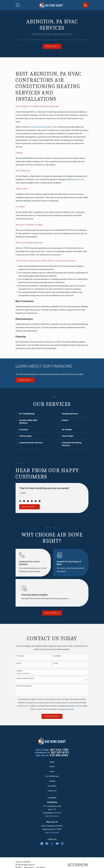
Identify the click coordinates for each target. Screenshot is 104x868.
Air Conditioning (52, 776)
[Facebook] (47, 844)
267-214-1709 (59, 750)
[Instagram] (62, 844)
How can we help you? (24, 686)
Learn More (25, 380)
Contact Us (52, 791)
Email (56, 663)
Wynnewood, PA (77, 179)
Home (52, 767)
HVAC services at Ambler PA (42, 127)
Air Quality (52, 786)
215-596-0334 (59, 755)
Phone (19, 663)
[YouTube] (57, 844)
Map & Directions (52, 816)
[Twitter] (52, 844)
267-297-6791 (60, 753)
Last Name (57, 656)
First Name (20, 656)
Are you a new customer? (25, 678)
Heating (52, 781)
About (52, 771)
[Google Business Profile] (42, 844)
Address (19, 671)
